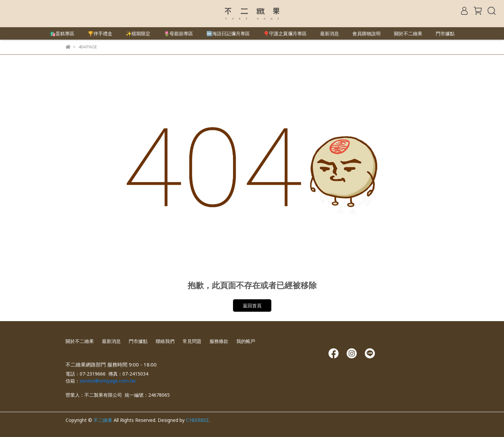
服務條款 (219, 341)
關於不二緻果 (408, 33)
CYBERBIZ (197, 420)
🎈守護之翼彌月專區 (285, 33)
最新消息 (329, 33)
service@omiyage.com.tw (108, 381)
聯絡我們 (165, 341)
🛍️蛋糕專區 (62, 33)
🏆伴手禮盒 (100, 33)
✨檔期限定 (138, 33)
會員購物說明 (366, 33)
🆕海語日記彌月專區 (228, 33)
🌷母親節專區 (178, 33)
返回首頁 (252, 305)
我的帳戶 (246, 341)
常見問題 (192, 341)
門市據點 (445, 33)
